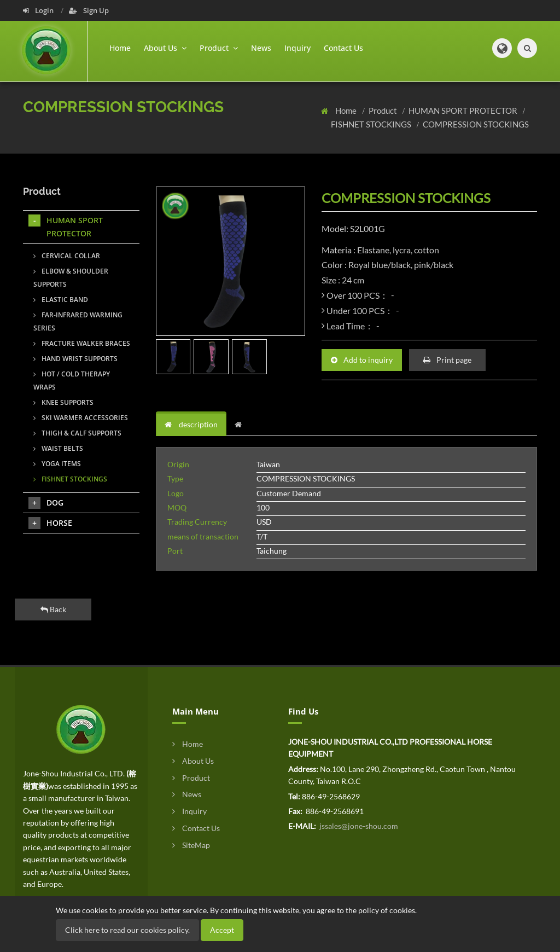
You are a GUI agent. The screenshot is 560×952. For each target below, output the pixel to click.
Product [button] (219, 48)
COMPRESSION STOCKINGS (476, 124)
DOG (46, 503)
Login (39, 10)
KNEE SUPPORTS (63, 402)
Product (384, 111)
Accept (222, 930)
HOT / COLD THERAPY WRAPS (72, 381)
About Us (193, 761)
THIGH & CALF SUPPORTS (77, 433)
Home (120, 48)
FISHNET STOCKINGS (372, 124)
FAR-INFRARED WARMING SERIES (78, 321)
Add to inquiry (362, 360)
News (261, 48)
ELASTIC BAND (61, 300)
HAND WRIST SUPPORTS (75, 359)
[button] (502, 48)
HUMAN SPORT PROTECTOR (464, 111)
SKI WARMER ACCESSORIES (81, 418)
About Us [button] (165, 48)
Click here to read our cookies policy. (127, 930)
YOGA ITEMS (57, 464)
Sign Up (89, 10)
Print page (447, 360)
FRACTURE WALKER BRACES (82, 343)
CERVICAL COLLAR (67, 256)
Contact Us (343, 48)
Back (53, 609)
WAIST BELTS (58, 448)
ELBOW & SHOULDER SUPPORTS (71, 278)
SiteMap (191, 845)
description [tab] (191, 424)
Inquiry (297, 48)
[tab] (241, 425)
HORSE (50, 523)
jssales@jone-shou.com (358, 826)
